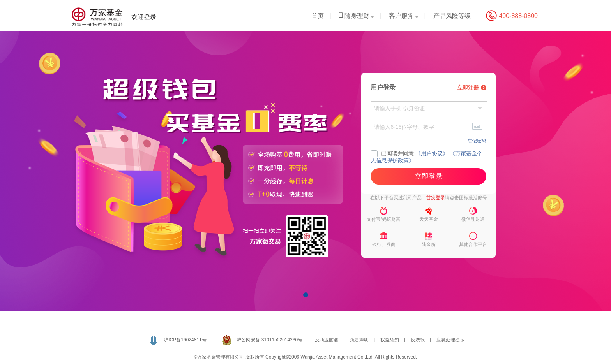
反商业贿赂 (327, 340)
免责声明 (359, 340)
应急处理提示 (450, 340)
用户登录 (383, 87)
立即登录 (429, 176)
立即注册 (472, 88)
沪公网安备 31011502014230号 (269, 340)
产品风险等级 (452, 16)
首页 (318, 16)
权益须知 (390, 340)
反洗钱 (418, 340)
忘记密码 (477, 141)
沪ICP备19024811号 (185, 340)
